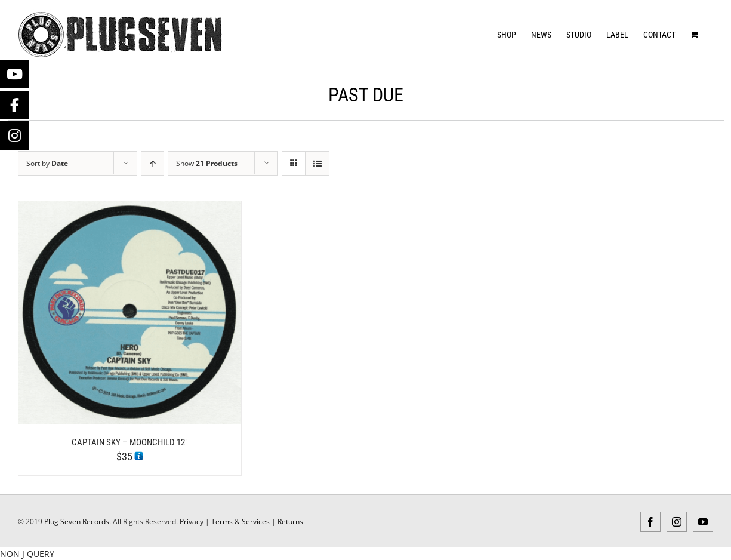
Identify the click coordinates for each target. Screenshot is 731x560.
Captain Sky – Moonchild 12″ (130, 442)
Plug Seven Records (77, 521)
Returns (290, 521)
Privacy (192, 521)
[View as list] (317, 163)
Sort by (47, 163)
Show (207, 163)
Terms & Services (240, 521)
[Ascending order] (152, 163)
